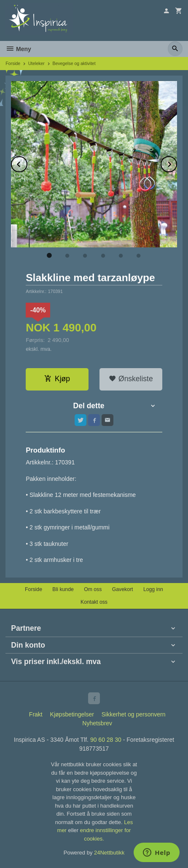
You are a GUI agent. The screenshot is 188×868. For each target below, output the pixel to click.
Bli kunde (63, 589)
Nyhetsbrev (97, 723)
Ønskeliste (131, 379)
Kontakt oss (94, 602)
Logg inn (153, 589)
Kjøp (57, 379)
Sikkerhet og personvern (134, 714)
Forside (13, 63)
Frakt (36, 714)
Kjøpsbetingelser (72, 714)
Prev (27, 163)
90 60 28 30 (106, 740)
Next (177, 163)
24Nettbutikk (109, 853)
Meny (18, 49)
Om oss (93, 589)
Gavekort (123, 589)
